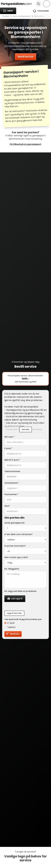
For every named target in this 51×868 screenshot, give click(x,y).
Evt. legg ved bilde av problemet (20, 591)
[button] (8, 11)
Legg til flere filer (14, 613)
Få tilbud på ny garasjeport (26, 144)
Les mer (26, 429)
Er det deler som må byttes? (18, 534)
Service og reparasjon (22, 16)
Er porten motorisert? (15, 546)
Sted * (7, 506)
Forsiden (6, 16)
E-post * (8, 448)
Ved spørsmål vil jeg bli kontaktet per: (23, 619)
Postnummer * (11, 494)
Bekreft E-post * (12, 460)
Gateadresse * (12, 483)
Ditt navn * (10, 437)
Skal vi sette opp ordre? (16, 557)
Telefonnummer (12, 471)
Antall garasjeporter (15, 523)
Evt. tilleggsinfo (12, 569)
